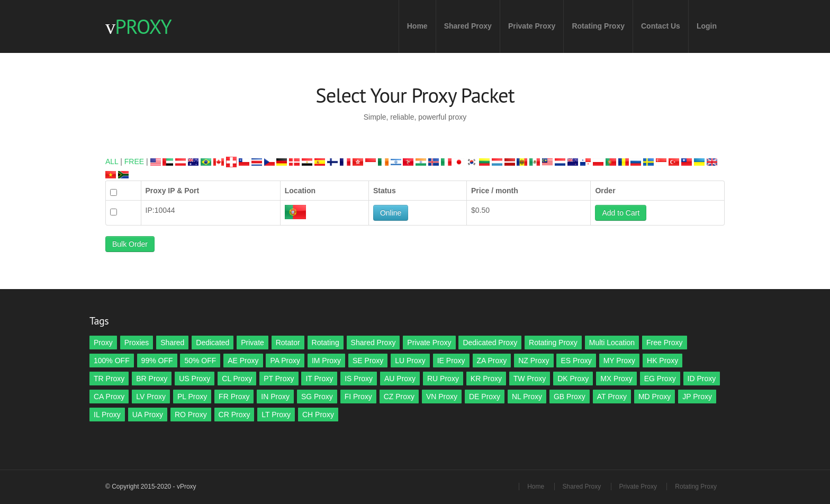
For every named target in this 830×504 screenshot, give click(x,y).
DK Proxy (573, 379)
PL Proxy (192, 397)
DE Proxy (485, 397)
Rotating (326, 343)
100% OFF (112, 361)
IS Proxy (359, 379)
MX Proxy (616, 379)
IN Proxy (275, 397)
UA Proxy (148, 415)
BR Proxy (152, 379)
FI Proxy (358, 397)
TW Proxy (530, 379)
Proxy (103, 343)
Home (417, 26)
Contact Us (661, 26)
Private (252, 343)
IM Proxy (326, 361)
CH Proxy (318, 415)
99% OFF (157, 361)
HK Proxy (662, 361)
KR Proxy (486, 379)
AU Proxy (400, 379)
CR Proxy (234, 415)
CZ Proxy (399, 397)
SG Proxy (317, 397)
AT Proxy (612, 397)
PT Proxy (279, 379)
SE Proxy (368, 361)
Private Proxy (532, 26)
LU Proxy (410, 361)
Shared (172, 343)
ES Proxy (576, 361)
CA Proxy (109, 397)
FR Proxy (234, 397)
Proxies (137, 343)
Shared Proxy (468, 26)
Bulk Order (130, 244)
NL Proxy (527, 397)
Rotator (288, 343)
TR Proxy (109, 379)
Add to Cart (621, 213)
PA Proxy (285, 361)
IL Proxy (107, 415)
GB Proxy (570, 397)
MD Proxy (655, 397)
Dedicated (213, 343)
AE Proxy (243, 361)
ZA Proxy (492, 361)
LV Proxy (151, 397)
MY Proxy (619, 361)
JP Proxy (697, 397)
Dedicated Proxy (490, 343)
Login (707, 26)
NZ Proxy (534, 361)
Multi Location (612, 343)
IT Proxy (319, 379)
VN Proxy (442, 397)
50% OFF (200, 361)
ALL (112, 161)
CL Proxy (237, 379)
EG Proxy (660, 379)
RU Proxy (443, 379)
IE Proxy (451, 361)
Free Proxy (664, 343)
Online (391, 213)
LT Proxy (276, 415)
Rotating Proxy (598, 26)
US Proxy (195, 379)
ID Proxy (702, 379)
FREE (134, 161)
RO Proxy (191, 415)
